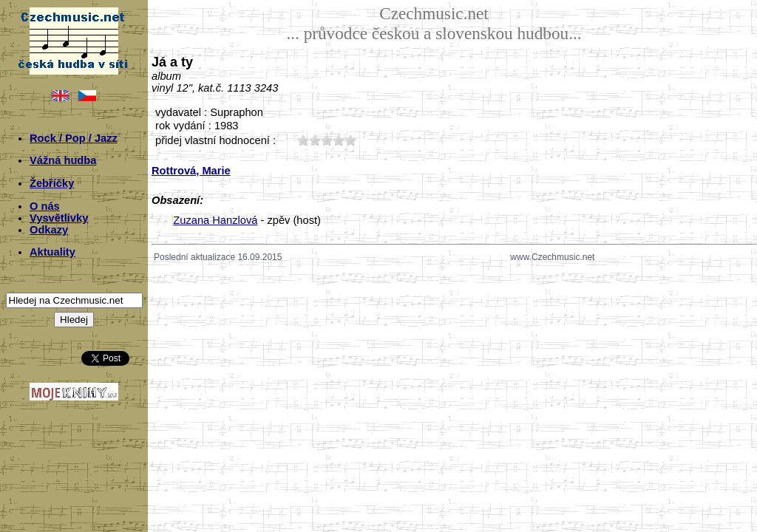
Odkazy (49, 230)
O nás (45, 206)
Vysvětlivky (59, 218)
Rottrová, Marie (191, 171)
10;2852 (303, 140)
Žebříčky (52, 183)
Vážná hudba (63, 160)
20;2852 (315, 140)
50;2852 (350, 140)
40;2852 (339, 140)
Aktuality (52, 252)
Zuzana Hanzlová (215, 220)
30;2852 (327, 140)
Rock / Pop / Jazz (74, 138)
